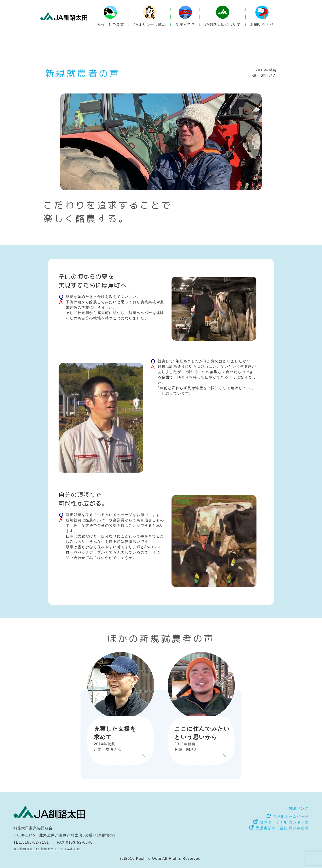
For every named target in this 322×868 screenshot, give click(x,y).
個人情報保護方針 (26, 849)
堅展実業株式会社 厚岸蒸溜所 (282, 828)
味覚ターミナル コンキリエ (284, 822)
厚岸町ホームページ (291, 816)
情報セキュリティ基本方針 (60, 849)
